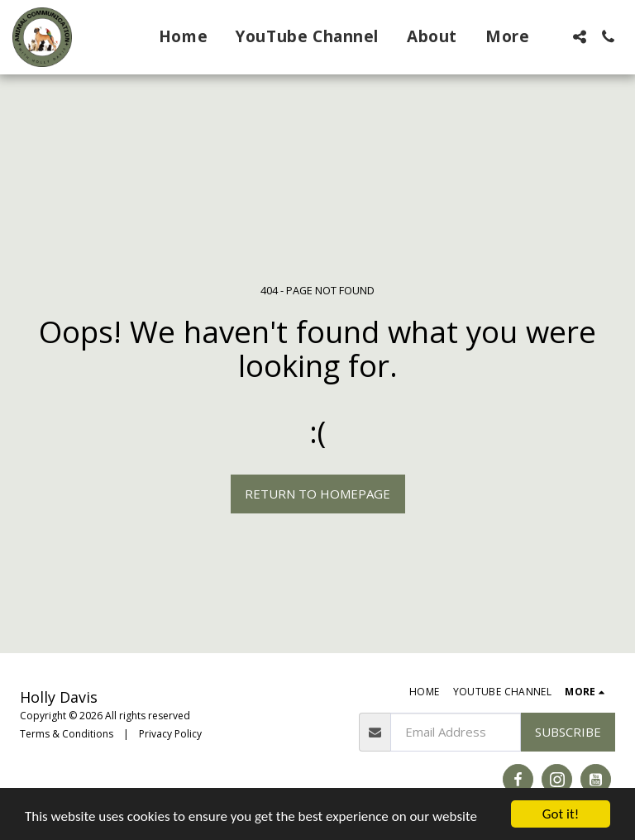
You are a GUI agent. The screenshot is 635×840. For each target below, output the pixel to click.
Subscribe (568, 732)
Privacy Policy (170, 734)
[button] (579, 37)
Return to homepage (317, 494)
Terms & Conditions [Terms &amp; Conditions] (67, 734)
